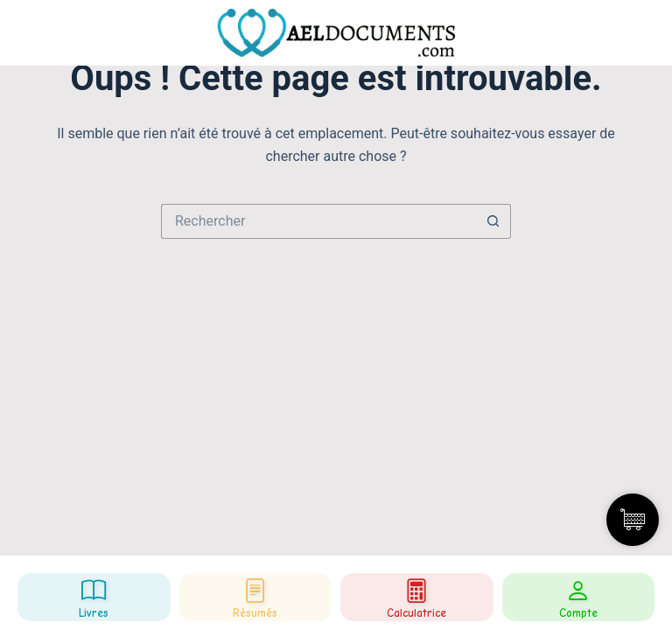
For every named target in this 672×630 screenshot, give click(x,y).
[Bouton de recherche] (493, 221)
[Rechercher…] (318, 221)
